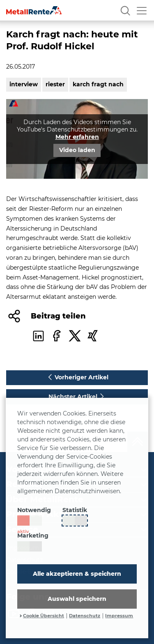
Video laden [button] (77, 150)
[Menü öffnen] (142, 10)
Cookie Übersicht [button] (44, 616)
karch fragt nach (98, 84)
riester (55, 84)
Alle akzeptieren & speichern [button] (77, 574)
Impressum (119, 616)
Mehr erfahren (77, 137)
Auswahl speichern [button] (77, 599)
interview (24, 84)
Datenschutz (85, 616)
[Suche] (125, 10)
